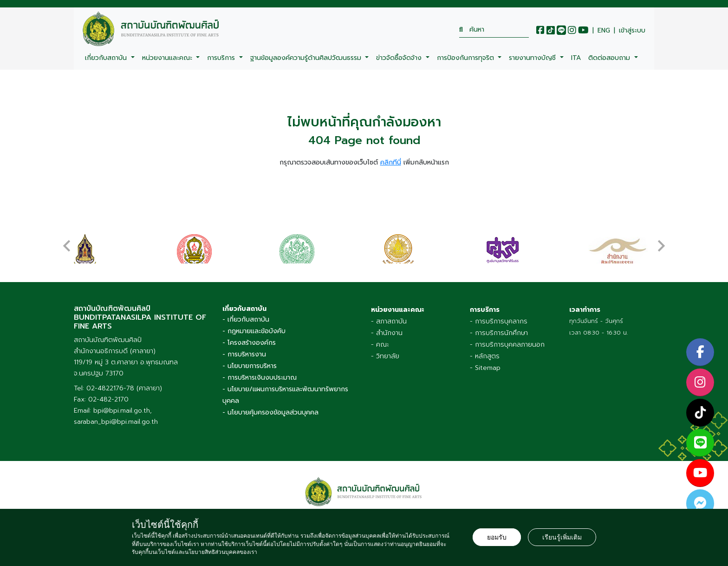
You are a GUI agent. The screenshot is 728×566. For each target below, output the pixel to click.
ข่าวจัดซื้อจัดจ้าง (400, 58)
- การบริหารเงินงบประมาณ (260, 378)
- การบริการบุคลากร (499, 321)
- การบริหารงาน (244, 354)
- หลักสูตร (485, 356)
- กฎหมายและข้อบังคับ (254, 331)
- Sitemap (485, 368)
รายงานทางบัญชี (533, 58)
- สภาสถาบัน (389, 321)
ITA (576, 58)
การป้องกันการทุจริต (467, 58)
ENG (604, 31)
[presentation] (67, 241)
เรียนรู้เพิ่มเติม (562, 537)
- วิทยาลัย (385, 356)
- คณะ (380, 345)
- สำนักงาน (387, 333)
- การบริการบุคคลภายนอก (507, 345)
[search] (494, 30)
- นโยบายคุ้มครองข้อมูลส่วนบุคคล (270, 412)
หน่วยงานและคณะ (168, 58)
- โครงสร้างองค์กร (249, 343)
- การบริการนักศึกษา (499, 333)
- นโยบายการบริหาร (250, 366)
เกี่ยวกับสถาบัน (107, 58)
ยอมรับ (497, 537)
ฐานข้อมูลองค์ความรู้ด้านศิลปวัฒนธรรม (307, 58)
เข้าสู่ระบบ (632, 31)
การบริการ (222, 58)
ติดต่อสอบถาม (610, 58)
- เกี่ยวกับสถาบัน (246, 319)
